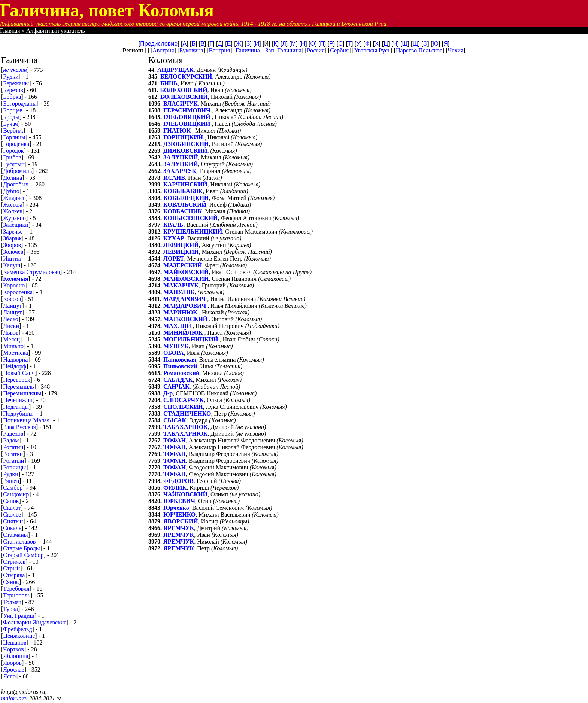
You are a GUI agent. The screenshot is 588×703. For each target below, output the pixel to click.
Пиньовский (180, 366)
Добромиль (17, 171)
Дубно (11, 191)
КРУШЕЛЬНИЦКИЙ (193, 232)
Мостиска (16, 353)
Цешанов (15, 643)
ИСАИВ (174, 178)
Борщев (13, 110)
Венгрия (219, 50)
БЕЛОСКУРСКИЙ (186, 77)
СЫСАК (175, 420)
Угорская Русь (372, 50)
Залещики (16, 225)
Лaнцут (12, 306)
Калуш (12, 265)
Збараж (12, 238)
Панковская (180, 360)
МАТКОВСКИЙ (186, 319)
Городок (13, 151)
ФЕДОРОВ (178, 481)
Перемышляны (22, 393)
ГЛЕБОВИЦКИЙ (187, 117)
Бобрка (12, 97)
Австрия (163, 50)
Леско (10, 319)
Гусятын (14, 164)
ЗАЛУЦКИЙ (181, 157)
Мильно (13, 346)
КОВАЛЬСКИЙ (185, 205)
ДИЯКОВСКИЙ (185, 151)
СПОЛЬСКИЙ (183, 407)
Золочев (13, 252)
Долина (13, 178)
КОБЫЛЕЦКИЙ (186, 198)
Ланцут (12, 312)
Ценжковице (19, 636)
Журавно (14, 218)
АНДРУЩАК (175, 70)
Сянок (11, 582)
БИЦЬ (169, 83)
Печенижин (18, 400)
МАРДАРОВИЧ (185, 299)
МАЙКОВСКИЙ (186, 272)
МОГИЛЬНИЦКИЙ (192, 339)
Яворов (12, 663)
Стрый (11, 568)
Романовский (181, 373)
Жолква (13, 205)
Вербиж (13, 130)
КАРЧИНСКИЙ (185, 184)
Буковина (191, 50)
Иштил (12, 258)
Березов (13, 90)
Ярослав (14, 669)
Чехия (456, 50)
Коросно (14, 285)
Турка (10, 609)
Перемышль (18, 387)
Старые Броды (21, 548)
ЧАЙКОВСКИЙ (185, 494)
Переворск (16, 380)
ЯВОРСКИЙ (181, 521)
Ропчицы (14, 467)
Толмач (12, 602)
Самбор (13, 488)
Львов (11, 333)
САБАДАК (178, 380)
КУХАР (174, 238)
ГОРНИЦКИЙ (184, 137)
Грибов (12, 157)
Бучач (10, 124)
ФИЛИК (175, 488)
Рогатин (13, 447)
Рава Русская (19, 427)
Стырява (14, 575)
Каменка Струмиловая (31, 272)
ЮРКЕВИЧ (179, 501)
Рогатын (13, 461)
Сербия (339, 50)
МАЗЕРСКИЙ (183, 265)
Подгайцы (16, 407)
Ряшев (11, 481)
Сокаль (12, 528)
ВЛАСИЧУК (181, 104)
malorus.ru (14, 698)
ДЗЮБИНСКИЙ (186, 144)
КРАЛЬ (173, 225)
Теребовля (16, 589)
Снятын (13, 521)
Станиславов (19, 541)
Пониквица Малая (26, 420)
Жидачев (14, 198)
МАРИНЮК (181, 312)
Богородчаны (20, 104)
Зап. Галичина (283, 50)
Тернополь (16, 595)
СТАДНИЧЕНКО (187, 413)
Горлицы (14, 137)
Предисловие (159, 44)
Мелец (11, 339)
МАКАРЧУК (181, 285)
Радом (11, 440)
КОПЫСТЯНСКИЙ (190, 218)
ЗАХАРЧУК (180, 171)
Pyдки (11, 77)
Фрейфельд (17, 629)
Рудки (10, 474)
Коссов (12, 299)
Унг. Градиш (19, 616)
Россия (316, 50)
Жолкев (13, 211)
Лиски (11, 326)
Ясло (9, 676)
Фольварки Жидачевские (35, 622)
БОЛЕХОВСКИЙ (184, 90)
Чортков (13, 649)
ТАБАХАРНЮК (185, 427)
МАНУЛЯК (179, 292)
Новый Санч (19, 373)
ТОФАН (175, 440)
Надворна (15, 360)
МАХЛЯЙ (178, 326)
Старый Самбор (23, 555)
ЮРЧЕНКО (179, 515)
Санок (11, 501)
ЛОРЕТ (174, 258)
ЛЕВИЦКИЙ (181, 245)
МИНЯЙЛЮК (184, 333)
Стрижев (14, 562)
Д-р (168, 393)
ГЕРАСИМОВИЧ (188, 110)
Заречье (13, 232)
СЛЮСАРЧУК (184, 400)
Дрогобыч (16, 184)
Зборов (12, 245)
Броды (11, 117)
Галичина (248, 50)
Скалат (12, 508)
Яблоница (16, 656)
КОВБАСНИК (183, 211)
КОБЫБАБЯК (183, 191)
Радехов (13, 434)
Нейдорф (15, 366)
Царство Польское (419, 50)
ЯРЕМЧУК (179, 528)
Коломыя (16, 279)
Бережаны (16, 83)
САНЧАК (176, 387)
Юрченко (176, 508)
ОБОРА (174, 353)
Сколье (12, 515)
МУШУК (176, 346)
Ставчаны (15, 535)
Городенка (16, 144)
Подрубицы (18, 413)
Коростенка (18, 292)
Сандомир (16, 494)
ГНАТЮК (178, 130)
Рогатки (13, 454)
